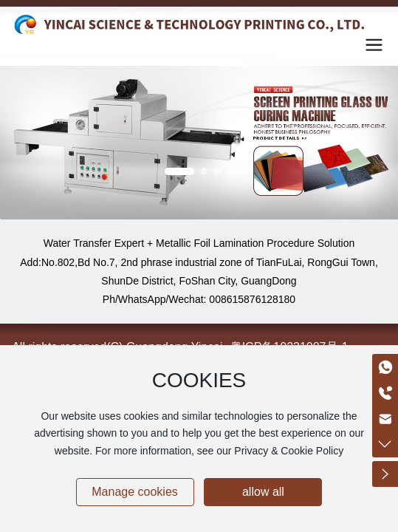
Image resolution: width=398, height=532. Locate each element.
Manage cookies (135, 492)
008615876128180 (252, 299)
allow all (263, 492)
